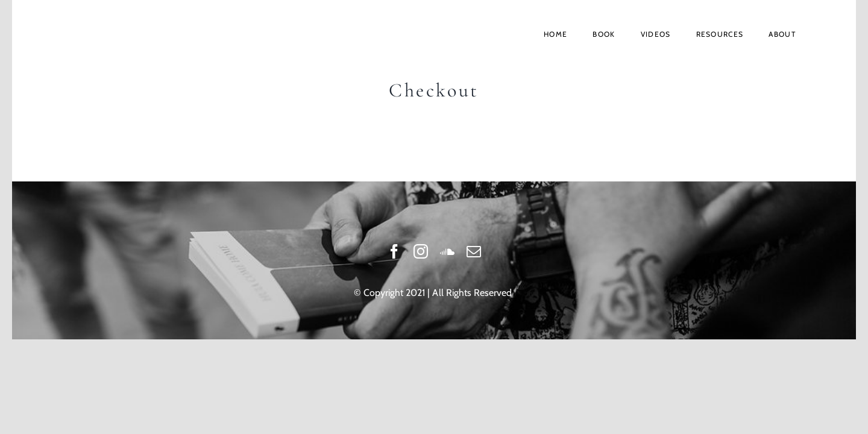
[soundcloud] (447, 251)
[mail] (474, 251)
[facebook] (394, 251)
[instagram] (421, 251)
